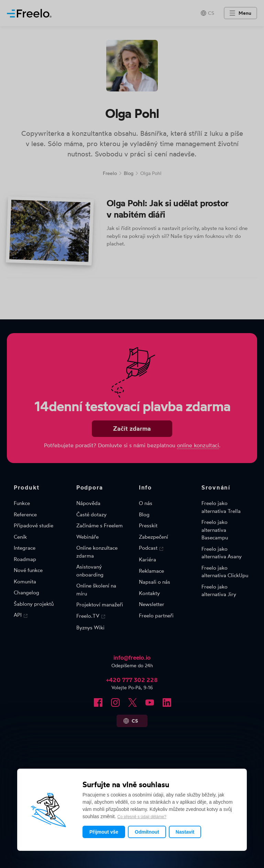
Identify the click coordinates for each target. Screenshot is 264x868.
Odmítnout (147, 832)
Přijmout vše (104, 832)
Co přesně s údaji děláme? (142, 817)
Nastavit (185, 832)
